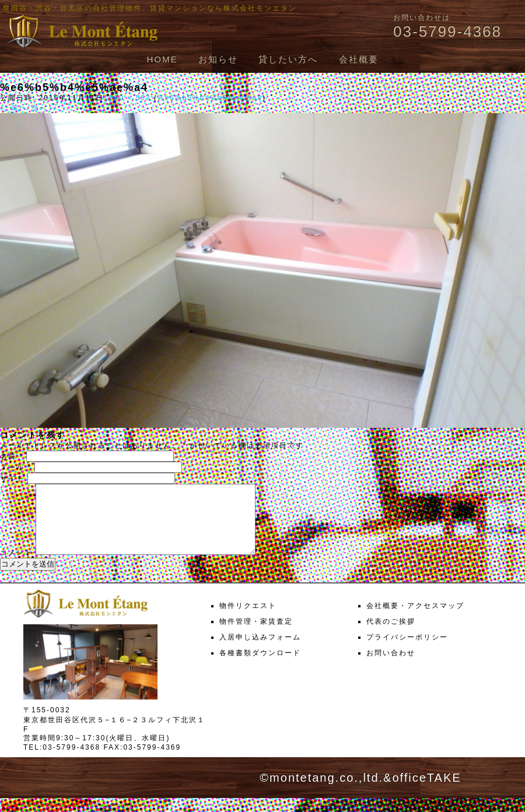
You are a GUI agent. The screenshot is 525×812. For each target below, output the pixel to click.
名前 (12, 456)
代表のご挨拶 (391, 635)
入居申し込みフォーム (260, 651)
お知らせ (218, 59)
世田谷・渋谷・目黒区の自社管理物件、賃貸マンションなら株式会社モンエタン (150, 8)
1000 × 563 (127, 98)
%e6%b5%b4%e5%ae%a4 (210, 98)
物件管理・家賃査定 (256, 635)
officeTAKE (426, 792)
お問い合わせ (391, 667)
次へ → (45, 108)
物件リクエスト (248, 620)
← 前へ (14, 108)
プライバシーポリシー (407, 651)
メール (16, 467)
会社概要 (359, 59)
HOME (162, 59)
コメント (16, 567)
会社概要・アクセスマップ (415, 620)
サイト (12, 479)
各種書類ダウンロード (260, 667)
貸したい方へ (288, 59)
